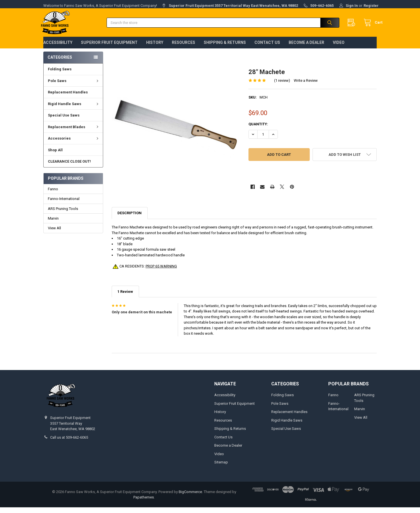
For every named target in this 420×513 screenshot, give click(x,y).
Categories (60, 63)
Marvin (53, 224)
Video (339, 48)
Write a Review (306, 86)
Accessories (74, 144)
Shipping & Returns (225, 48)
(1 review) (282, 86)
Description (130, 219)
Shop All (55, 156)
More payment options (279, 177)
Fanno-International (64, 204)
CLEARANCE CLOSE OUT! (69, 167)
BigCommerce (190, 497)
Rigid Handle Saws (74, 110)
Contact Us (267, 48)
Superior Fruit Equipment (109, 48)
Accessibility (58, 48)
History (155, 48)
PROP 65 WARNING (161, 272)
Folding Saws (60, 75)
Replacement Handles (68, 98)
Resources (184, 48)
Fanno (53, 195)
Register (371, 6)
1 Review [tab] (125, 297)
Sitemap (221, 468)
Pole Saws (74, 86)
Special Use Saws (64, 121)
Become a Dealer (306, 48)
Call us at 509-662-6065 (69, 443)
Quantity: (258, 130)
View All (54, 234)
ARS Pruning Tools (63, 214)
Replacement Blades (74, 133)
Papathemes (144, 503)
